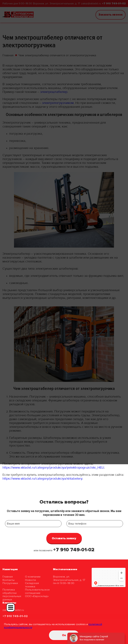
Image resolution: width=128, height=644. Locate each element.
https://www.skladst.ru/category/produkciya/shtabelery (42, 479)
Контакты (8, 580)
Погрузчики (10, 583)
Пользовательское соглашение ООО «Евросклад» (37, 593)
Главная (8, 577)
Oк (64, 635)
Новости (30, 580)
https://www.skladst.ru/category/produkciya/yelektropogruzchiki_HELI (53, 468)
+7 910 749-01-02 (74, 550)
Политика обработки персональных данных (12, 595)
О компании (33, 577)
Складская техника (32, 585)
